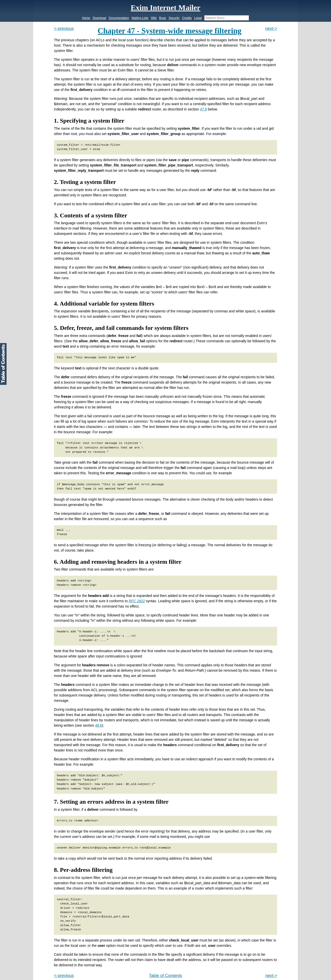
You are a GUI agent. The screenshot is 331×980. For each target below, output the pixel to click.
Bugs (163, 18)
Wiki (154, 18)
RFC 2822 (137, 601)
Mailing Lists (140, 18)
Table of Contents (166, 976)
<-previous (64, 29)
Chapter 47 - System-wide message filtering (170, 31)
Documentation (119, 18)
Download (99, 18)
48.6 (99, 725)
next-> (271, 29)
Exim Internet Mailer (166, 7)
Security (174, 18)
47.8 (203, 109)
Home (86, 18)
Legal (198, 18)
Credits (187, 18)
